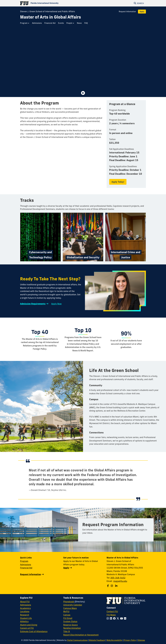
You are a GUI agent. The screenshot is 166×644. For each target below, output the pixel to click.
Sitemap (141, 640)
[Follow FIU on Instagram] (108, 618)
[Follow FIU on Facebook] (115, 618)
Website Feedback (97, 640)
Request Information (127, 12)
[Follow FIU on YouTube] (122, 618)
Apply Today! (118, 182)
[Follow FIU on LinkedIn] (111, 618)
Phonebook (69, 602)
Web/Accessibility (114, 640)
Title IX (67, 631)
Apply (142, 12)
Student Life (26, 618)
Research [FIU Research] (25, 615)
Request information (31, 574)
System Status (70, 621)
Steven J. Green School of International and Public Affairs (47, 11)
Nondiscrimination (72, 628)
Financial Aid (26, 568)
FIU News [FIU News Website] (111, 615)
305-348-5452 (118, 578)
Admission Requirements (33, 304)
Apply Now (56, 304)
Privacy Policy (130, 640)
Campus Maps (70, 608)
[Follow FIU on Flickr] (126, 618)
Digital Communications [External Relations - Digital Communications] (77, 640)
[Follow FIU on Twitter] (118, 618)
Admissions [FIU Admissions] (26, 605)
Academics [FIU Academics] (25, 608)
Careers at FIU (27, 628)
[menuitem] (25, 23)
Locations (25, 611)
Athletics (24, 621)
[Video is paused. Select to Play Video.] (83, 93)
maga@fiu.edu (120, 581)
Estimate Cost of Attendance (34, 631)
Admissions (26, 565)
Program (24, 561)
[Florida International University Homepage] (52, 3)
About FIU (25, 602)
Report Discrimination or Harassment (81, 635)
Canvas (67, 615)
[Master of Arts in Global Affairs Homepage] (51, 17)
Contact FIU (112, 611)
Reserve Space (70, 625)
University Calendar (73, 605)
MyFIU (66, 611)
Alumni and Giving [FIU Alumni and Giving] (29, 625)
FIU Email (68, 618)
